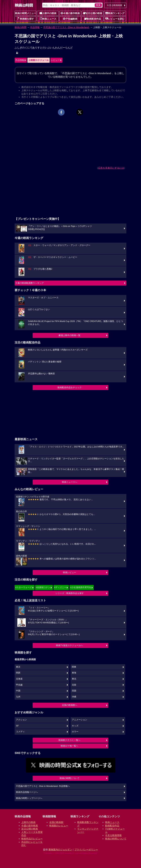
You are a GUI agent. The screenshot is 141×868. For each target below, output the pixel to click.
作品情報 (35, 27)
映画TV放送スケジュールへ (69, 645)
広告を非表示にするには (111, 168)
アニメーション (80, 720)
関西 (18, 673)
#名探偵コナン (43, 587)
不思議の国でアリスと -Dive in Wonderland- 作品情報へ (43, 786)
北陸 (74, 685)
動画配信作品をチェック (70, 387)
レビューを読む (115, 19)
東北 (74, 679)
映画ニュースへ (70, 482)
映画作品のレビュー (32, 839)
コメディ (20, 732)
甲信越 (19, 685)
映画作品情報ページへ (27, 792)
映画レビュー (69, 572)
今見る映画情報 (113, 835)
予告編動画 (70, 19)
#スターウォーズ (24, 587)
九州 (18, 697)
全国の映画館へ (70, 705)
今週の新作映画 (70, 13)
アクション (21, 720)
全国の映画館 (56, 822)
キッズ (75, 726)
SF (17, 726)
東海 (74, 673)
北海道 (19, 679)
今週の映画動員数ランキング (30, 283)
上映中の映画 (48, 13)
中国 (18, 691)
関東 (74, 667)
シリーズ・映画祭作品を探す (70, 593)
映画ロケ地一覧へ (69, 746)
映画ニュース (48, 19)
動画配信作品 (93, 19)
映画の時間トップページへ (29, 798)
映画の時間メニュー (26, 13)
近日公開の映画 (93, 13)
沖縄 (74, 697)
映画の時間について (70, 778)
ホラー (75, 732)
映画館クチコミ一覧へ (69, 740)
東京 (18, 667)
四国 (74, 691)
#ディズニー (60, 587)
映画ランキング (115, 13)
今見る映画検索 (114, 5)
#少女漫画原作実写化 (81, 587)
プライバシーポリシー (86, 850)
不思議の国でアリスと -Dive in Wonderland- (66, 27)
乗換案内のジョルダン (60, 850)
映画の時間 (21, 27)
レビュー (55, 60)
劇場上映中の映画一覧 (69, 335)
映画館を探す (26, 19)
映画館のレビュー (59, 826)
